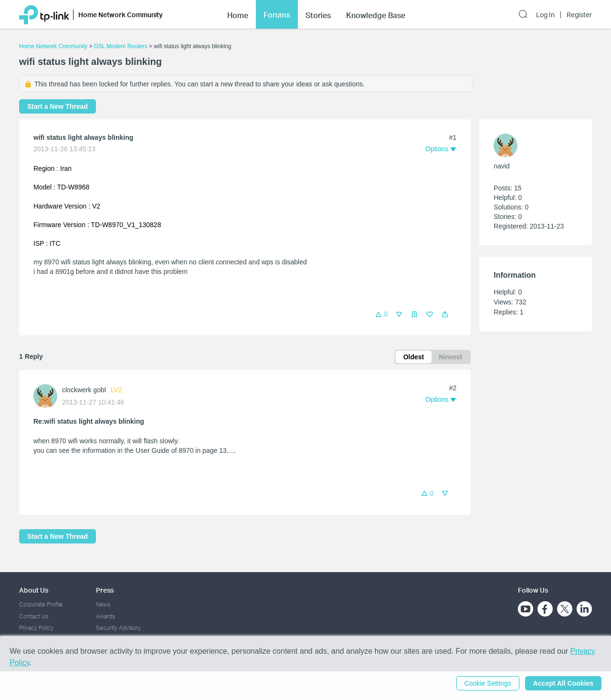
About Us (34, 590)
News (103, 604)
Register (579, 15)
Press (105, 590)
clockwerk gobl (84, 390)
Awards (105, 616)
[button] (445, 314)
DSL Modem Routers (121, 46)
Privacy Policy (36, 628)
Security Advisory (118, 628)
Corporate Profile (41, 604)
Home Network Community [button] (121, 15)
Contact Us (34, 616)
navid (501, 166)
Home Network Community (53, 46)
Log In (545, 15)
